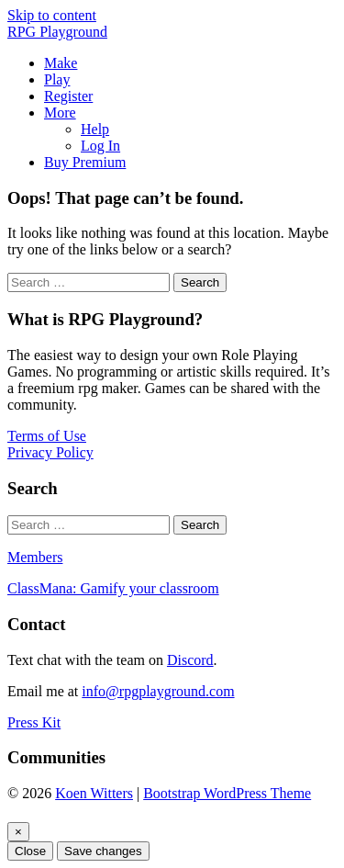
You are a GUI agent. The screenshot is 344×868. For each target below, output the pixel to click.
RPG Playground (57, 32)
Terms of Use (47, 436)
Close (30, 851)
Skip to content (52, 15)
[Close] (18, 832)
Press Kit (34, 722)
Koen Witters (94, 793)
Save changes (103, 851)
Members (35, 557)
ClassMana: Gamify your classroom (113, 588)
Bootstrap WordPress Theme (227, 793)
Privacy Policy (50, 452)
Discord (190, 660)
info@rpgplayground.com (158, 691)
